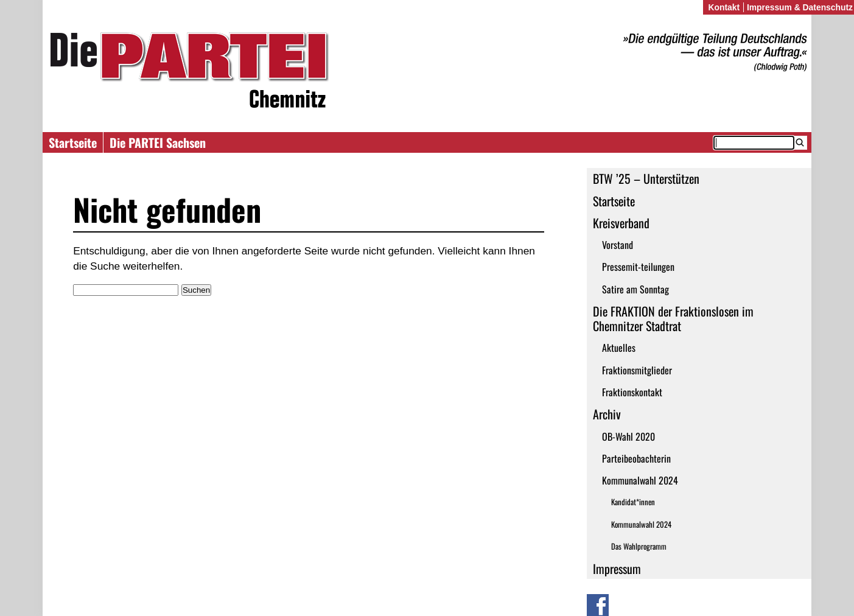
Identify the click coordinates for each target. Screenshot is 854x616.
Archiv (607, 414)
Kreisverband (621, 223)
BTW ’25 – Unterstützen (646, 178)
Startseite (73, 142)
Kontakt (724, 7)
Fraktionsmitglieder (637, 370)
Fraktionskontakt (632, 392)
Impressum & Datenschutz (800, 7)
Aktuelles (619, 348)
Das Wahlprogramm (639, 546)
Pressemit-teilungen (638, 267)
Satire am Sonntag (635, 289)
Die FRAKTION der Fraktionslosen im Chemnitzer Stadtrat (673, 318)
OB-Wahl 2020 (628, 436)
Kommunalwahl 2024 (640, 480)
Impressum (617, 569)
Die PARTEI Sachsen (158, 142)
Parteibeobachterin (636, 458)
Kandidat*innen (633, 502)
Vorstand (618, 245)
